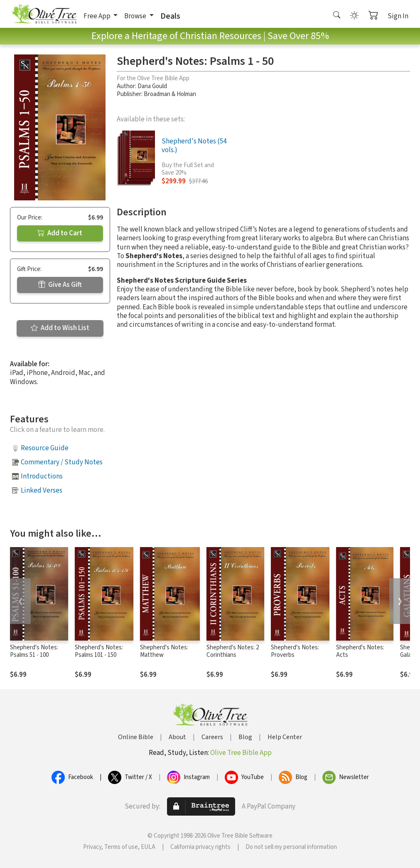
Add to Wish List (60, 328)
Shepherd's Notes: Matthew (164, 651)
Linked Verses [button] (42, 491)
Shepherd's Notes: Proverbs (295, 651)
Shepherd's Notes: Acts (360, 651)
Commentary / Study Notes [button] (62, 462)
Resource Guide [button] (45, 448)
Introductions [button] (42, 476)
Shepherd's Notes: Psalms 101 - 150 (99, 651)
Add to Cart (60, 233)
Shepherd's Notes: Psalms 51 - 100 (34, 651)
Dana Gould (152, 86)
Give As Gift (60, 285)
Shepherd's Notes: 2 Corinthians (233, 651)
